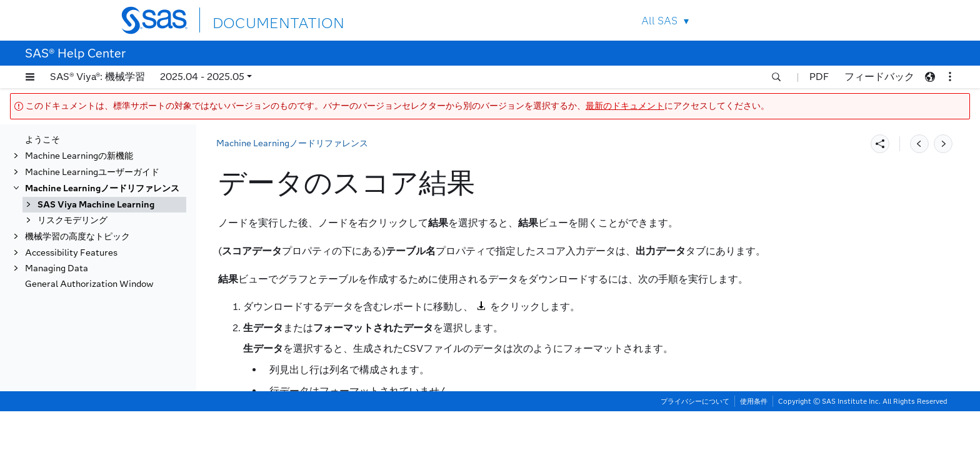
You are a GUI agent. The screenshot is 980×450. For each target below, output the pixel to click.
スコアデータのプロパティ (115, 265)
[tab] (123, 281)
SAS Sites (833, 20)
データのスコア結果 (102, 281)
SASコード (72, 183)
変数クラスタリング (89, 389)
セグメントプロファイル (98, 325)
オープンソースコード (94, 135)
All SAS (659, 21)
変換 (59, 373)
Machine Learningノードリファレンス (292, 143)
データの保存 (76, 200)
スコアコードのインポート (102, 216)
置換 (59, 167)
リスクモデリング (72, 422)
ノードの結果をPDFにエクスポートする (120, 303)
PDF (819, 77)
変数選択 (67, 405)
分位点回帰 (72, 151)
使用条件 (754, 440)
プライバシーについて (695, 440)
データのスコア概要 (102, 248)
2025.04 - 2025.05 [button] (202, 77)
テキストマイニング (89, 357)
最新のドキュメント (625, 106)
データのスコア (81, 232)
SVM (60, 341)
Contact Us (803, 20)
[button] (30, 77)
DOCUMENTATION (258, 20)
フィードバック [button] (879, 77)
